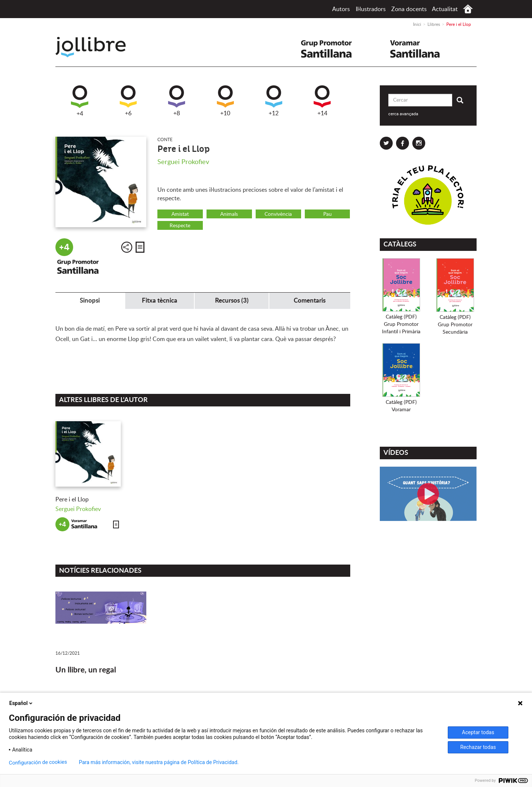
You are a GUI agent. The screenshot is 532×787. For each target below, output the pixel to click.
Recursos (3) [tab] (232, 301)
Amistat (180, 214)
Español (21, 703)
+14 (322, 101)
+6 (128, 101)
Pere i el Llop (72, 500)
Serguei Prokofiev (183, 162)
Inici (468, 9)
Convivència (278, 214)
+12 (274, 101)
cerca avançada (403, 114)
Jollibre (97, 47)
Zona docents (409, 9)
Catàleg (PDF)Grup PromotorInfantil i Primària (401, 324)
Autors (341, 9)
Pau (328, 214)
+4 (80, 101)
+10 (225, 101)
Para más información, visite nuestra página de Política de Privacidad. (159, 762)
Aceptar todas (478, 732)
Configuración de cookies (38, 762)
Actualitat (445, 9)
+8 (177, 101)
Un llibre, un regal (86, 670)
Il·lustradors (371, 9)
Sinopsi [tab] (90, 301)
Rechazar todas (478, 747)
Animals (229, 214)
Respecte (180, 226)
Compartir (127, 247)
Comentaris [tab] (310, 301)
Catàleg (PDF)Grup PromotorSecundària (455, 325)
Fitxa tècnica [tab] (160, 301)
